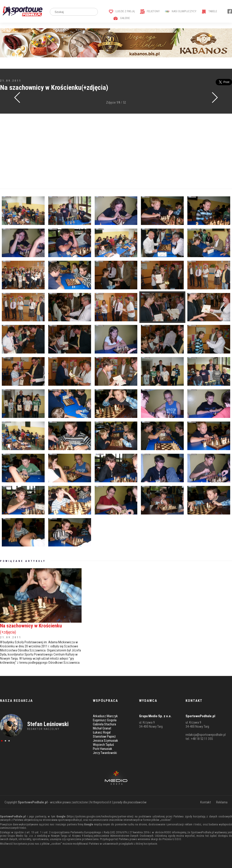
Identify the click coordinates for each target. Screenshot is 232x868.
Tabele (209, 11)
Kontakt (206, 802)
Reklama (222, 802)
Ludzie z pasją (122, 11)
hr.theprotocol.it (101, 802)
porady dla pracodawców (130, 802)
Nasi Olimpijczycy (181, 11)
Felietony (150, 11)
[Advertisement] (116, 151)
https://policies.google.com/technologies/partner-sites (100, 816)
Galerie (122, 18)
